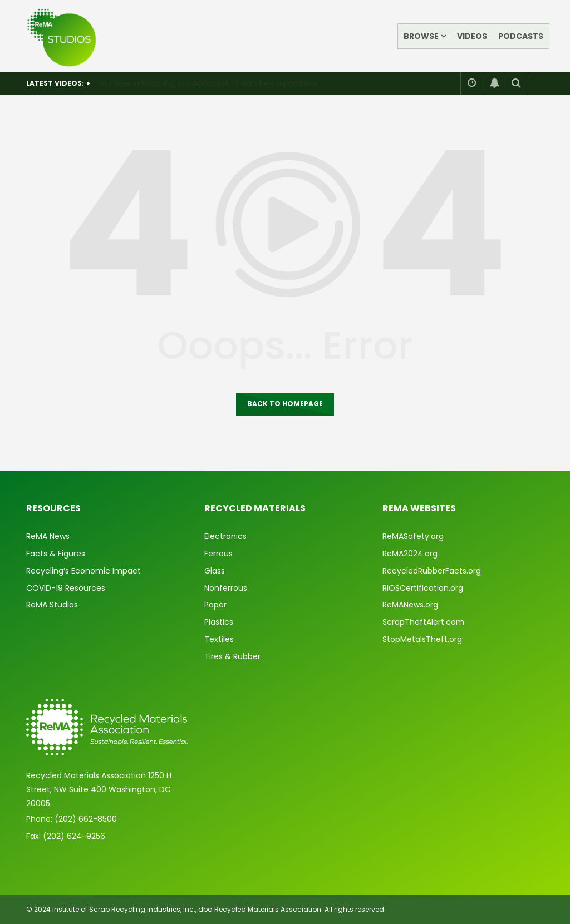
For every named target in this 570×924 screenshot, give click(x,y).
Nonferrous (226, 588)
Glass (215, 571)
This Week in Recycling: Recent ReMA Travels (173, 83)
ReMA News (48, 536)
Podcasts (521, 36)
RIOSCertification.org (423, 588)
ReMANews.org (410, 605)
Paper (215, 605)
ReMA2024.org (410, 554)
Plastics (219, 622)
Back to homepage (285, 404)
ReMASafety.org (413, 536)
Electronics (225, 536)
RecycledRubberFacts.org (432, 571)
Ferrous (218, 554)
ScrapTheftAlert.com (423, 622)
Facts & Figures (56, 554)
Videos (472, 36)
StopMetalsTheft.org (422, 639)
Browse (421, 36)
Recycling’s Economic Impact (83, 571)
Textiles (219, 639)
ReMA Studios (52, 605)
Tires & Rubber (232, 656)
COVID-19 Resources (66, 588)
